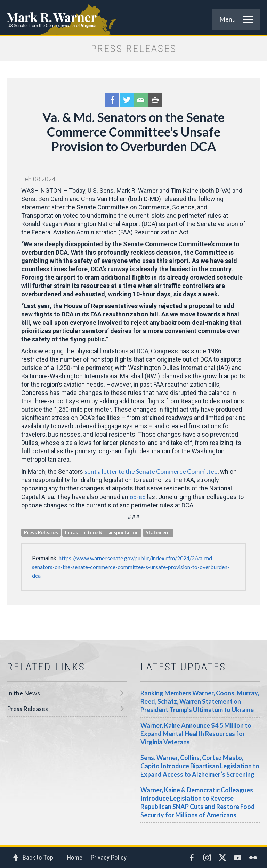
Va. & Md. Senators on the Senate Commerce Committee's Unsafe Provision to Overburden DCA (133, 132)
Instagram (207, 858)
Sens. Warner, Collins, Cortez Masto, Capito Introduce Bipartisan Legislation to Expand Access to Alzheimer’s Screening (200, 766)
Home (75, 857)
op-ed (138, 497)
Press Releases (27, 709)
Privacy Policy (109, 857)
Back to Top (38, 857)
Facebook (112, 100)
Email (141, 100)
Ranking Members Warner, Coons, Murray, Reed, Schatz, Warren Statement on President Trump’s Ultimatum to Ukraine (200, 701)
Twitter (127, 100)
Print (155, 100)
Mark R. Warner (133, 17)
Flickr (253, 858)
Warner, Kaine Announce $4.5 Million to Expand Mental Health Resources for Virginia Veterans (196, 734)
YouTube (238, 858)
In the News (23, 693)
